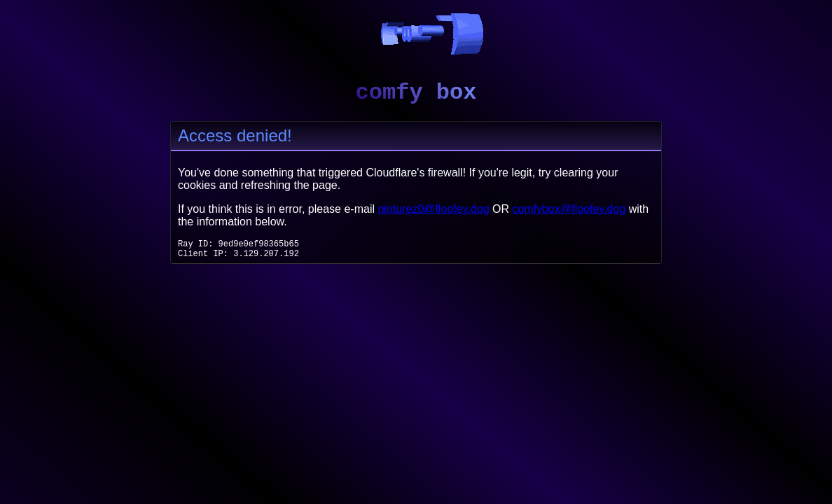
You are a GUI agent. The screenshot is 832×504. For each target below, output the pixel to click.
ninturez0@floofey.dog (433, 209)
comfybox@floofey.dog (569, 209)
